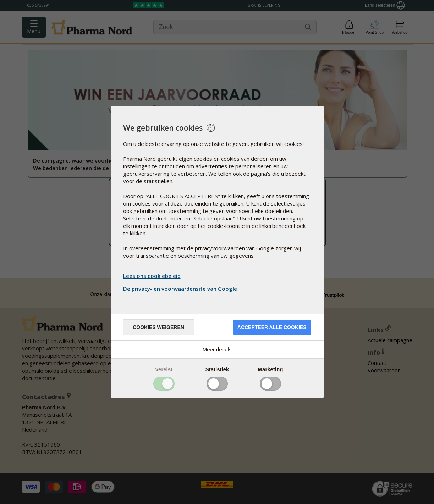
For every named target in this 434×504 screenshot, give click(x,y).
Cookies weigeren (158, 327)
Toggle (164, 384)
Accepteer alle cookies (272, 327)
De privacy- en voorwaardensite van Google (181, 289)
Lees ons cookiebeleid (152, 276)
